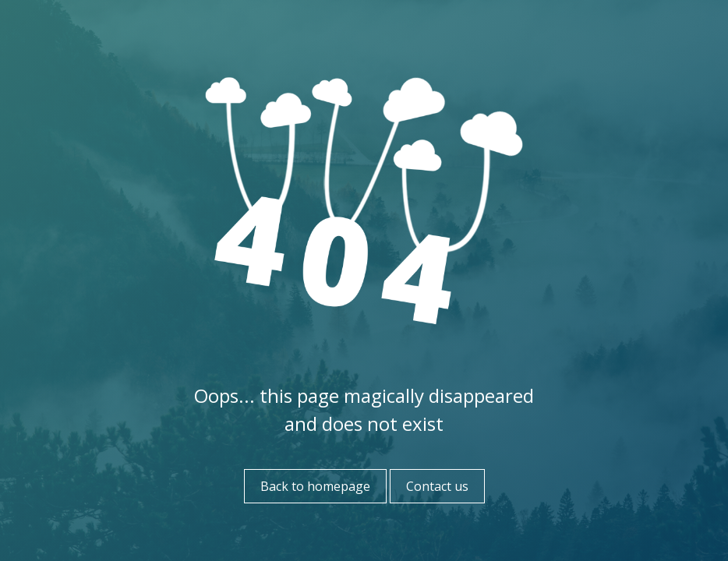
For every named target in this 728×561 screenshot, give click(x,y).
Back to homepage (315, 486)
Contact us (437, 486)
